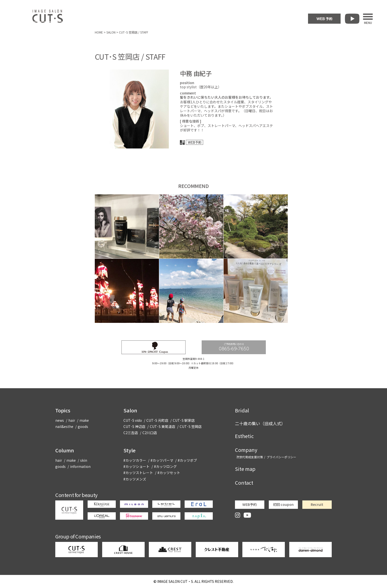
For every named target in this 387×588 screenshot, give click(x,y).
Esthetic (244, 436)
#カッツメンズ (135, 479)
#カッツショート (136, 466)
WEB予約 (250, 504)
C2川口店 (150, 433)
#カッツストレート (138, 473)
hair (72, 420)
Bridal (242, 410)
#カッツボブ (187, 460)
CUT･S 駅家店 (184, 420)
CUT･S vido (133, 420)
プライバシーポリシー (281, 457)
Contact (244, 483)
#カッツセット (169, 473)
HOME (99, 32)
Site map (245, 469)
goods (83, 426)
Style (129, 450)
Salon (130, 410)
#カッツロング (165, 466)
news (60, 420)
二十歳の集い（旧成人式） (260, 423)
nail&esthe (64, 426)
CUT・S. (175, 581)
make (84, 420)
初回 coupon (283, 504)
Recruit (317, 504)
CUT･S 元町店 (157, 420)
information (80, 466)
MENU (368, 19)
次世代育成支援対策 (250, 457)
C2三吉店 (131, 433)
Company (246, 450)
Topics (63, 410)
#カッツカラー (135, 460)
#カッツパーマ (162, 460)
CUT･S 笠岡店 (191, 426)
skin (84, 460)
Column (65, 450)
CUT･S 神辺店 (134, 426)
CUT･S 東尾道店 (163, 426)
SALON (111, 32)
